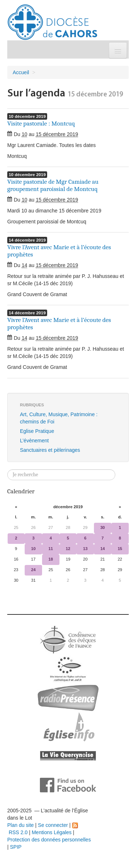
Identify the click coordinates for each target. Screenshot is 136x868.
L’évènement (34, 441)
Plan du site (20, 825)
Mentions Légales (51, 832)
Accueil (21, 72)
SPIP (16, 847)
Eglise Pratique (37, 431)
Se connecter (53, 825)
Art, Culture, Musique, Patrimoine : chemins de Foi (59, 418)
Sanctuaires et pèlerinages (50, 450)
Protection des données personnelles (49, 840)
